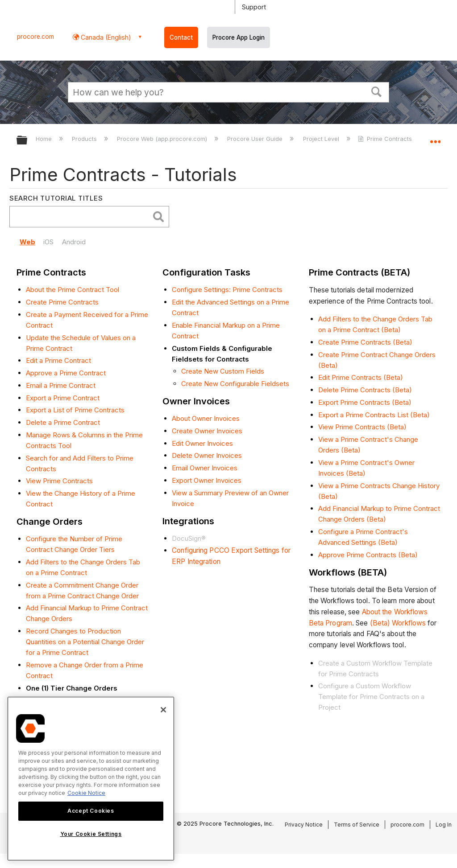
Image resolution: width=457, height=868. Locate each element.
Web (27, 242)
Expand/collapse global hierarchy (28, 141)
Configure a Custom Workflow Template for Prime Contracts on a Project (371, 697)
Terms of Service (357, 825)
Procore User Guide (256, 139)
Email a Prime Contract (61, 385)
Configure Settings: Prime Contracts (227, 290)
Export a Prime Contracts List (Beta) (374, 415)
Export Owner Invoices (207, 480)
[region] (91, 779)
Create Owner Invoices (207, 431)
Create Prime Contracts (62, 302)
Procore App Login (239, 37)
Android (74, 242)
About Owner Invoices (206, 418)
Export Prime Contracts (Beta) (365, 402)
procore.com (35, 37)
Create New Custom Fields (223, 371)
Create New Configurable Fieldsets (235, 384)
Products (85, 139)
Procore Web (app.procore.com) (163, 139)
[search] (82, 217)
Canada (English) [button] (105, 37)
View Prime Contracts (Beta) (362, 427)
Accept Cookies (91, 811)
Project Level (322, 139)
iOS (48, 242)
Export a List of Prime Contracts (75, 410)
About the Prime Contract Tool (73, 290)
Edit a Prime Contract (58, 360)
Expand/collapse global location (435, 137)
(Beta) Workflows (398, 623)
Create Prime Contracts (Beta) (365, 342)
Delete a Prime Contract (63, 422)
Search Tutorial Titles (56, 198)
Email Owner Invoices (205, 468)
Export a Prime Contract (63, 398)
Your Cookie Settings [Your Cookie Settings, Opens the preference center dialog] (91, 834)
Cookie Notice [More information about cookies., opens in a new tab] (86, 793)
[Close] (163, 710)
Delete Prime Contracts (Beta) (365, 390)
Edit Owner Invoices (202, 443)
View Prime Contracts (59, 481)
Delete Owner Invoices (207, 455)
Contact (181, 37)
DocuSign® (189, 538)
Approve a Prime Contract (66, 373)
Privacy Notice (304, 825)
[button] (377, 91)
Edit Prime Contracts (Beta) (361, 377)
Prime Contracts (386, 139)
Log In (444, 825)
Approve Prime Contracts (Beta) (368, 555)
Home (45, 139)
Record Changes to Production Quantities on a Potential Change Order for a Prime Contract (85, 642)
